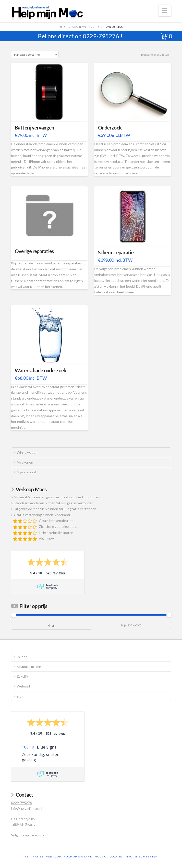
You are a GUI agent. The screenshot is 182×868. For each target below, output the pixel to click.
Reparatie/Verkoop (82, 27)
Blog (20, 696)
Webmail (23, 686)
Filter (51, 626)
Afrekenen (25, 462)
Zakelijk (22, 676)
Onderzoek (110, 128)
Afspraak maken (29, 667)
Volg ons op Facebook (28, 835)
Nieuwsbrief (146, 856)
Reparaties (34, 856)
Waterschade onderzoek (41, 370)
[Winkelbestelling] (35, 55)
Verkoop (54, 856)
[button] (165, 11)
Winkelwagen (27, 452)
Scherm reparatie (116, 252)
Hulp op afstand (78, 856)
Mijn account (26, 472)
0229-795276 (101, 36)
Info (129, 856)
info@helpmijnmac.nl (27, 808)
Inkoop (22, 657)
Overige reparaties (34, 251)
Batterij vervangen (34, 128)
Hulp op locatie (109, 856)
